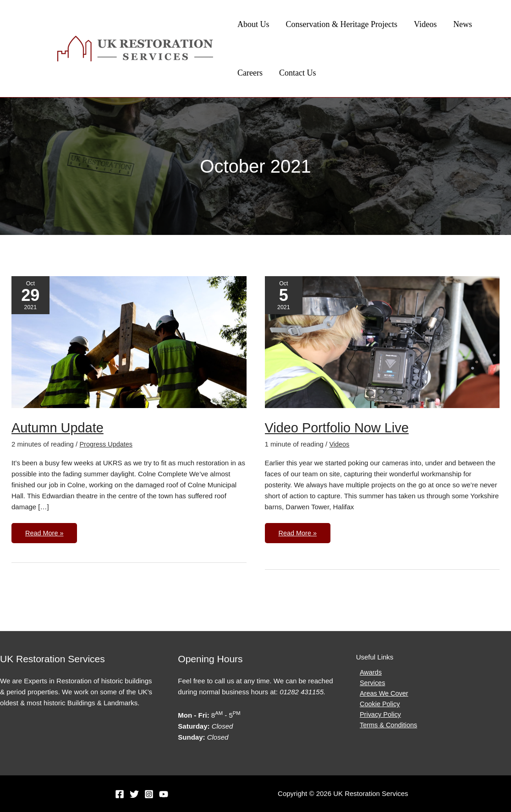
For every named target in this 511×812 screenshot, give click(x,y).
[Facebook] (120, 794)
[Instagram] (149, 794)
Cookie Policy (377, 706)
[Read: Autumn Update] (129, 341)
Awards (368, 673)
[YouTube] (164, 794)
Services (369, 684)
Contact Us (298, 73)
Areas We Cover (381, 695)
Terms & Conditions (386, 728)
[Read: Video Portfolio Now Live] (382, 341)
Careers (250, 73)
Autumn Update (59, 428)
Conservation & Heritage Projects (342, 24)
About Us (253, 24)
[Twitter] (134, 794)
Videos (425, 24)
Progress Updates (107, 444)
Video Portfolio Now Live (340, 428)
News (463, 24)
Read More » (45, 530)
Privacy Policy (377, 717)
